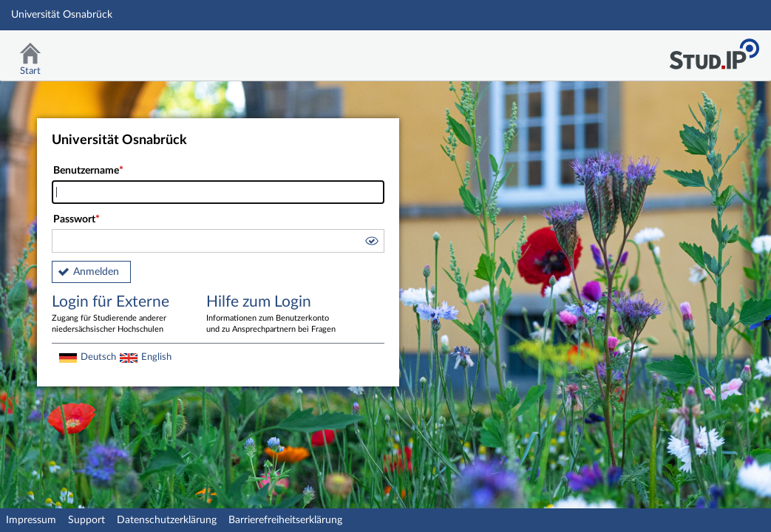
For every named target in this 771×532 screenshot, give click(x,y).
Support (86, 520)
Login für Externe (118, 315)
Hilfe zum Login (273, 315)
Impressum (31, 520)
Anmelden (96, 272)
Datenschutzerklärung (167, 520)
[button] (371, 243)
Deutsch (98, 357)
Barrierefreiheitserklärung (285, 520)
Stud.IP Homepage (714, 50)
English (156, 357)
